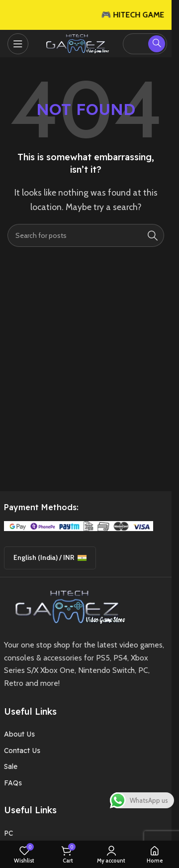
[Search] (86, 235)
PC (8, 833)
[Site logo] (76, 43)
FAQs (13, 783)
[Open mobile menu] (18, 44)
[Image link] (67, 606)
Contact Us (22, 751)
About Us (19, 734)
